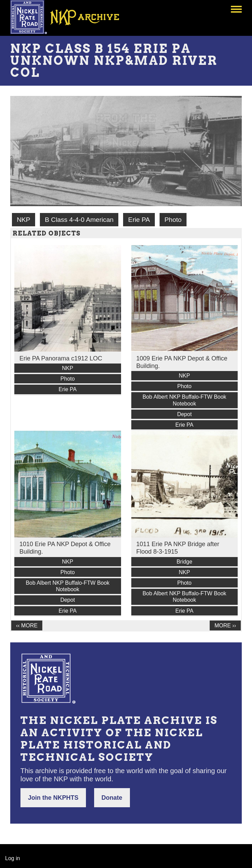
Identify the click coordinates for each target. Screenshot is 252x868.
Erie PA (139, 220)
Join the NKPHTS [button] (53, 798)
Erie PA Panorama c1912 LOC (61, 358)
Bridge (184, 562)
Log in (13, 858)
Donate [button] (112, 798)
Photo (173, 220)
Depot (184, 414)
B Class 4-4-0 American (79, 220)
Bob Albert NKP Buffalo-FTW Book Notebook (184, 400)
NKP (23, 220)
